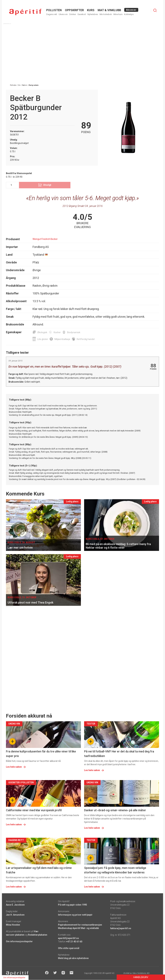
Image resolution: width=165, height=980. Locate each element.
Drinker (73, 14)
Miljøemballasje (62, 339)
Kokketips (129, 14)
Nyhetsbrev (93, 14)
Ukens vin (63, 14)
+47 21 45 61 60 (74, 942)
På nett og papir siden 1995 (73, 905)
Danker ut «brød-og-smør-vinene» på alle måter (115, 810)
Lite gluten (43, 339)
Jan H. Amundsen (15, 915)
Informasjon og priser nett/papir (75, 915)
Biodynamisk (74, 332)
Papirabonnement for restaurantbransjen (80, 925)
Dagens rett (52, 14)
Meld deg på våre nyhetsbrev (73, 958)
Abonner (131, 10)
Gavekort (82, 14)
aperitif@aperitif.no (68, 938)
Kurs (91, 10)
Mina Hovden (13, 925)
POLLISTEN (54, 10)
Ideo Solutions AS (141, 973)
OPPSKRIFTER (74, 10)
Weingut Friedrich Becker (45, 239)
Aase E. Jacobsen (15, 905)
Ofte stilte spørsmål (69, 948)
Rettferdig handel (86, 339)
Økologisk (42, 332)
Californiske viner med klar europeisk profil (34, 810)
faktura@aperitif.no (121, 928)
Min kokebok (106, 14)
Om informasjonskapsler (19, 941)
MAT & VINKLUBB (109, 10)
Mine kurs (118, 14)
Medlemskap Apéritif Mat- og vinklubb (78, 928)
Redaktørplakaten (38, 935)
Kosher (57, 332)
